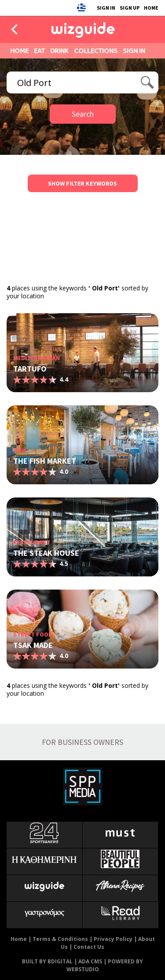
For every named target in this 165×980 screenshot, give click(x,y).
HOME (151, 8)
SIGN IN (106, 8)
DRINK (59, 51)
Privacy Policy (113, 939)
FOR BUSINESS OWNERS (82, 742)
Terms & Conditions (60, 939)
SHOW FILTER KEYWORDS (82, 183)
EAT (39, 51)
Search (83, 114)
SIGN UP (130, 8)
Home (19, 939)
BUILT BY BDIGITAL (47, 961)
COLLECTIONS (96, 51)
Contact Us (89, 947)
